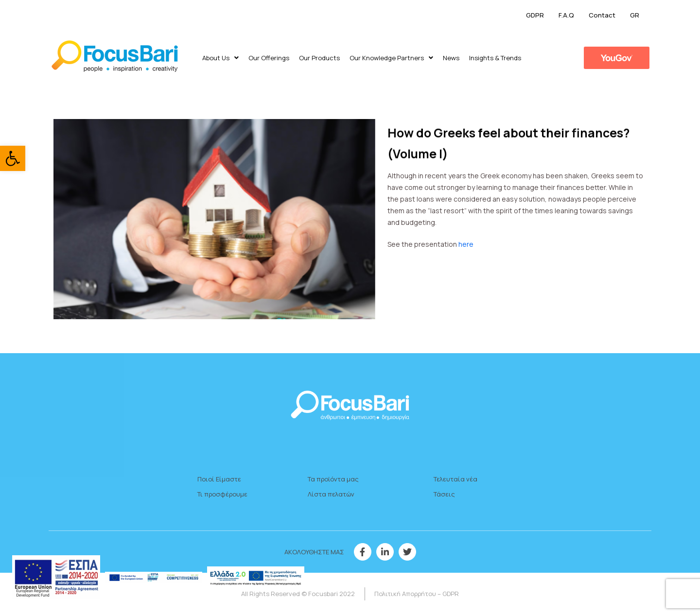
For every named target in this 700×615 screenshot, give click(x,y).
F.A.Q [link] (566, 15)
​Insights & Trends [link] (495, 58)
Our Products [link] (319, 58)
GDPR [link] (535, 15)
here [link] (467, 244)
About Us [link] (220, 58)
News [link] (451, 58)
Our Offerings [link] (269, 58)
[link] (13, 158)
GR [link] (635, 15)
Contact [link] (602, 15)
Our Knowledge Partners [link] (391, 58)
